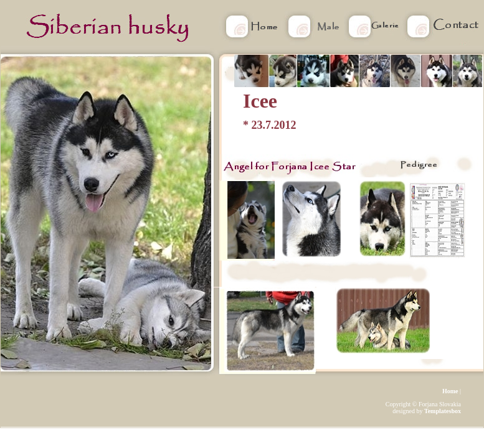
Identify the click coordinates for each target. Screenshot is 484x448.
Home (450, 391)
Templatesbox (443, 411)
